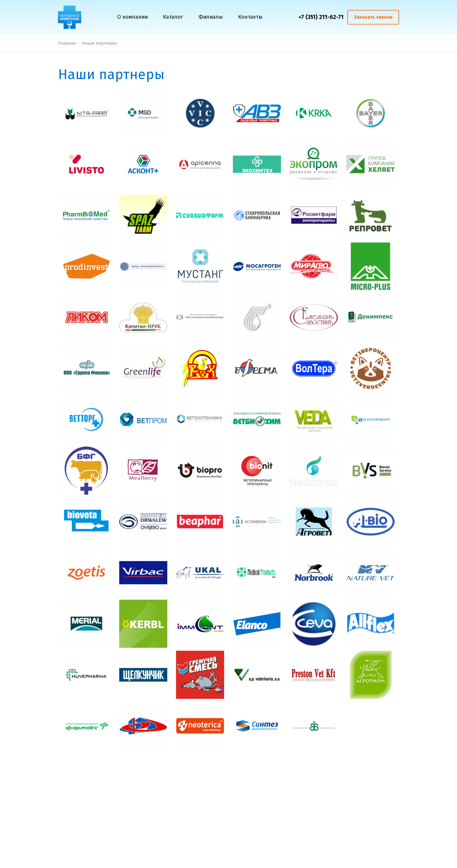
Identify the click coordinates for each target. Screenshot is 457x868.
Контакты (250, 17)
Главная (67, 43)
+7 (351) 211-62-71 (321, 17)
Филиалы (211, 17)
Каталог (173, 17)
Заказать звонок (373, 17)
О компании (132, 17)
